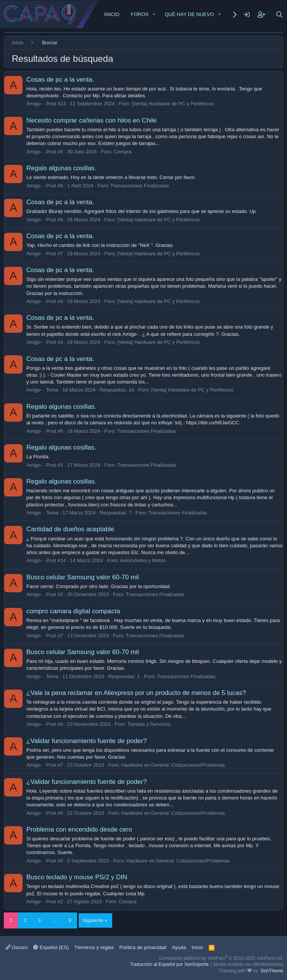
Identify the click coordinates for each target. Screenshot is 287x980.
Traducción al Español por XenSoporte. (170, 964)
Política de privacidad (143, 947)
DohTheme (272, 971)
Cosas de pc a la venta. (60, 80)
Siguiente (93, 920)
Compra (123, 152)
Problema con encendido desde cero (79, 829)
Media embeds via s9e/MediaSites (248, 964)
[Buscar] (279, 15)
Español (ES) (51, 947)
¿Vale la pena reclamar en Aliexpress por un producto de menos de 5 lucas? (136, 693)
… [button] (55, 920)
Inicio (112, 14)
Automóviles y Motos (143, 560)
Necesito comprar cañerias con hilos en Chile (91, 120)
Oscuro (17, 947)
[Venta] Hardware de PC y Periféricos (173, 104)
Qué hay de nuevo (189, 14)
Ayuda (179, 947)
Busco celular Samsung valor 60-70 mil (83, 577)
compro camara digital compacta (73, 611)
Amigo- (34, 104)
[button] (154, 15)
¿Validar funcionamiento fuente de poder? (86, 741)
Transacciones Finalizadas (139, 186)
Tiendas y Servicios (149, 724)
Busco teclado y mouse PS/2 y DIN (77, 877)
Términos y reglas (94, 947)
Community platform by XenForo (221, 958)
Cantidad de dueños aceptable (70, 529)
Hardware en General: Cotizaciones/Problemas (173, 765)
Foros (140, 14)
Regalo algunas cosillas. (61, 168)
